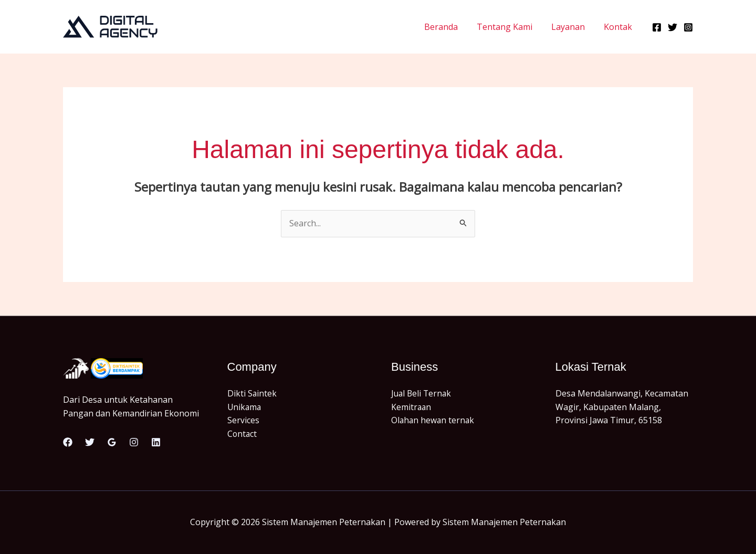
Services (243, 420)
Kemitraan (412, 407)
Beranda (448, 27)
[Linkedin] (156, 442)
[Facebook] (657, 27)
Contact (243, 434)
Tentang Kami (510, 27)
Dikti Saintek (252, 393)
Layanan (571, 27)
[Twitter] (673, 27)
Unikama (245, 407)
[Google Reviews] (112, 442)
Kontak (619, 27)
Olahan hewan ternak (434, 420)
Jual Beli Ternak (422, 393)
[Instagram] (688, 27)
